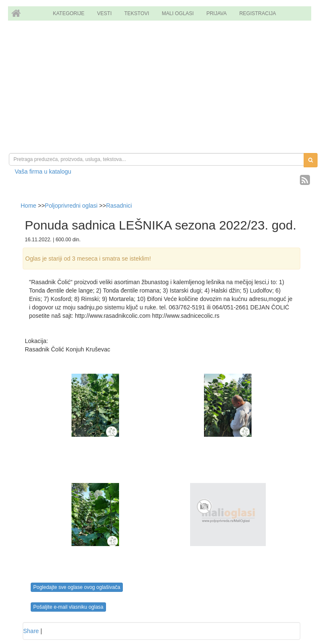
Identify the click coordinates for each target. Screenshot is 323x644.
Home (29, 206)
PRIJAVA (217, 13)
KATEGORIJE (69, 13)
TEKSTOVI (137, 13)
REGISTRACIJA (258, 13)
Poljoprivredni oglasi (71, 206)
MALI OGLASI (178, 13)
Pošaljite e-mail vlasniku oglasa (68, 607)
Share (31, 631)
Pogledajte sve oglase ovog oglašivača (77, 587)
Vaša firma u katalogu (43, 172)
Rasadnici (119, 206)
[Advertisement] (161, 88)
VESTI (105, 13)
